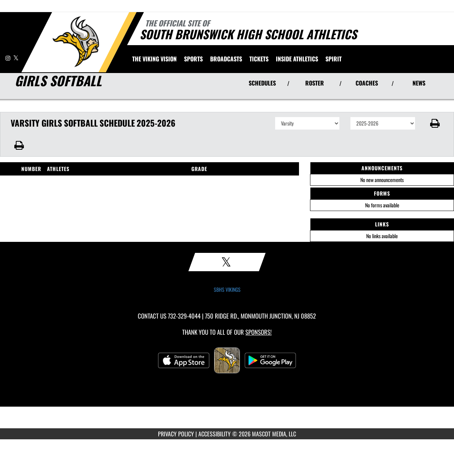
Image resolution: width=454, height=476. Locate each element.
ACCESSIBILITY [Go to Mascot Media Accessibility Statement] (215, 434)
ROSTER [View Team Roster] (315, 83)
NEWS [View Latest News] (419, 83)
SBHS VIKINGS (227, 290)
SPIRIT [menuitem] (334, 59)
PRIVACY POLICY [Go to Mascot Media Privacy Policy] (176, 434)
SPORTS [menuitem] (193, 59)
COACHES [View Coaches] (367, 83)
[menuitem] (154, 59)
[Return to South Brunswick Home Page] (75, 41)
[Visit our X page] (16, 58)
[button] (435, 123)
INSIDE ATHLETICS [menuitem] (297, 59)
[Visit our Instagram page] (8, 58)
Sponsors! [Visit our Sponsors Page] (258, 332)
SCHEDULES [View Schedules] (262, 83)
